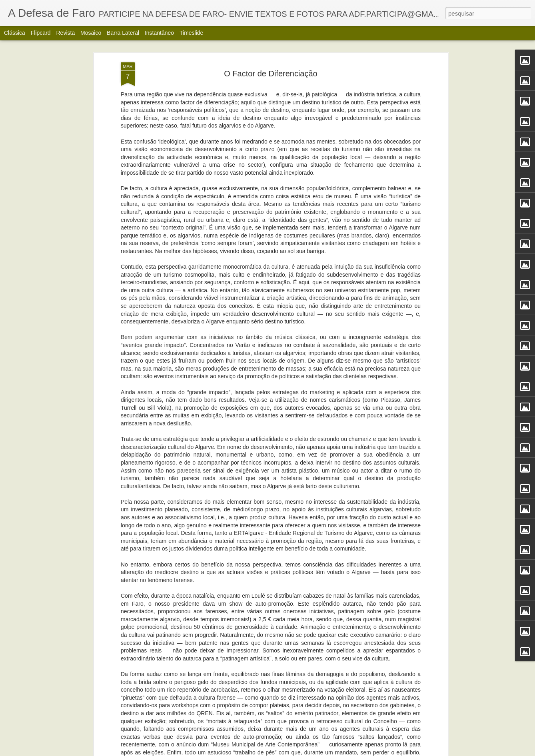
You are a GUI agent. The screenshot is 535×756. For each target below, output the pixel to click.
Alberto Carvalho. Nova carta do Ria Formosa (252, 747)
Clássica (15, 33)
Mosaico (91, 33)
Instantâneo (159, 33)
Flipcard (41, 33)
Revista (65, 33)
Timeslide (191, 33)
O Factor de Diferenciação (270, 54)
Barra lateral (123, 33)
